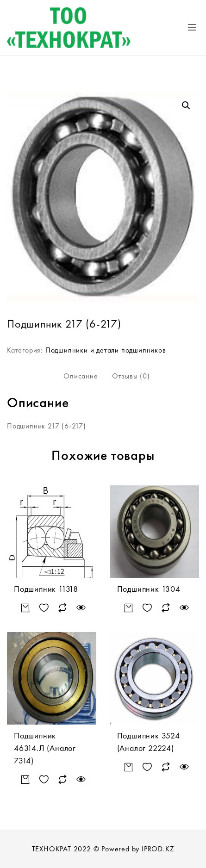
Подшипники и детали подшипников (106, 350)
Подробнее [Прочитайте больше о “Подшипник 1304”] (128, 608)
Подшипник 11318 (46, 589)
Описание (81, 376)
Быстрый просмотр (81, 608)
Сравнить (63, 608)
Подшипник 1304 (149, 589)
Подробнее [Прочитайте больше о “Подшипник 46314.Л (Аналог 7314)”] (26, 779)
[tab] (81, 376)
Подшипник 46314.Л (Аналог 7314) (45, 748)
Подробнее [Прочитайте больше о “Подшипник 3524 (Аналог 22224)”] (128, 767)
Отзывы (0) (131, 376)
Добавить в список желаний (44, 608)
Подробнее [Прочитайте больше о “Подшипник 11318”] (26, 608)
